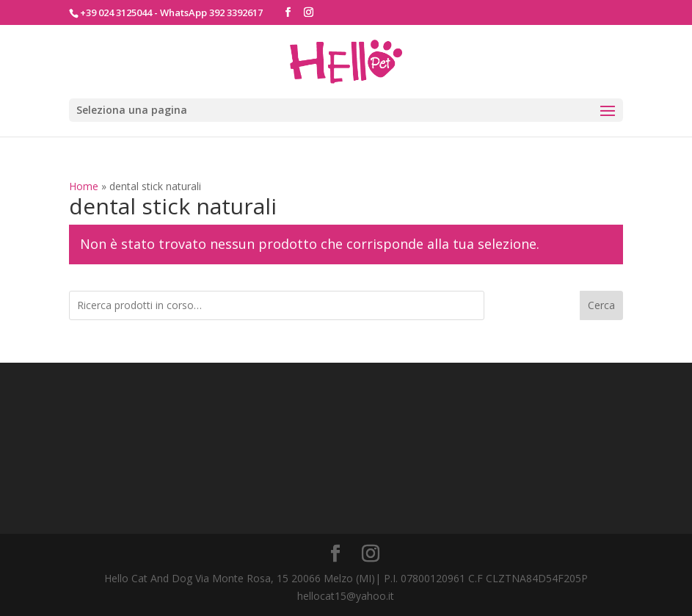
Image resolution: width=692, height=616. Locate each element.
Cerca (601, 305)
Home (84, 186)
